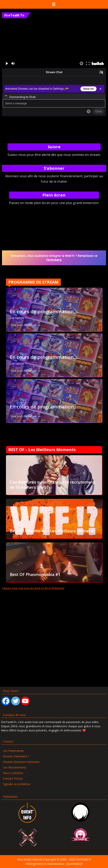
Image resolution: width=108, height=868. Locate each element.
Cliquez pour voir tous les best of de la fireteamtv (33, 588)
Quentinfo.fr (75, 864)
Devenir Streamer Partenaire (21, 762)
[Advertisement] (54, 645)
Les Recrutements (15, 767)
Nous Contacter (13, 773)
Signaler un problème (17, 784)
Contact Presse (13, 778)
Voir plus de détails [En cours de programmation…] (26, 325)
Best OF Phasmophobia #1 (35, 574)
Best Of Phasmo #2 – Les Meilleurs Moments (53, 531)
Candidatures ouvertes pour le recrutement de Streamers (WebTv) (52, 485)
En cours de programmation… (44, 311)
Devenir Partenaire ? (16, 756)
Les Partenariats (13, 751)
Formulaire (54, 260)
